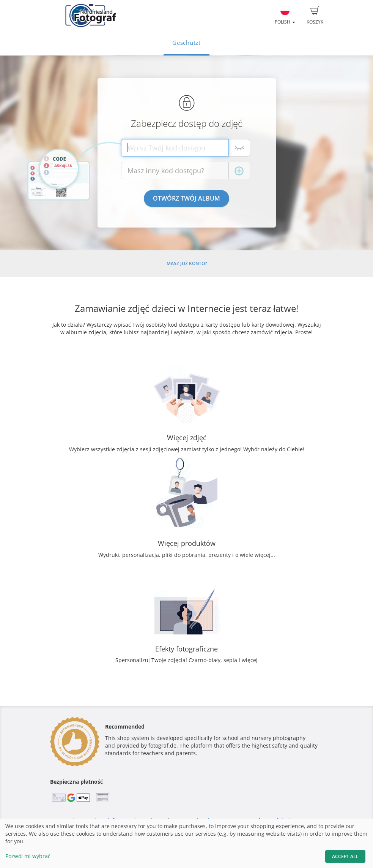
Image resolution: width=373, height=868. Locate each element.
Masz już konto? (187, 263)
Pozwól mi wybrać (28, 856)
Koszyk (315, 16)
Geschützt (186, 43)
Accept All (345, 856)
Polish (285, 16)
